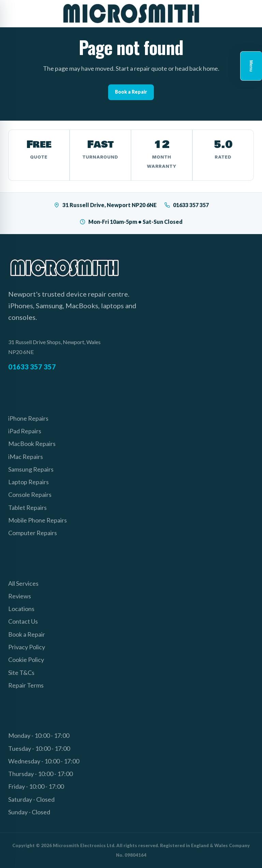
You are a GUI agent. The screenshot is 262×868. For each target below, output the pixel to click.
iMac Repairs (26, 457)
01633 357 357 (186, 205)
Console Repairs (30, 494)
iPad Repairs (25, 431)
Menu (251, 66)
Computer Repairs (33, 533)
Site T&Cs (21, 673)
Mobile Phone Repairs (38, 520)
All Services (23, 583)
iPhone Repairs (28, 418)
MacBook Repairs (32, 444)
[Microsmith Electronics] (131, 13)
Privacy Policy (27, 647)
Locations (21, 609)
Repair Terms (26, 685)
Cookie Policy (26, 660)
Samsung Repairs (31, 469)
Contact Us (23, 621)
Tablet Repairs (27, 507)
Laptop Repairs (28, 482)
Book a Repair (131, 92)
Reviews (20, 596)
